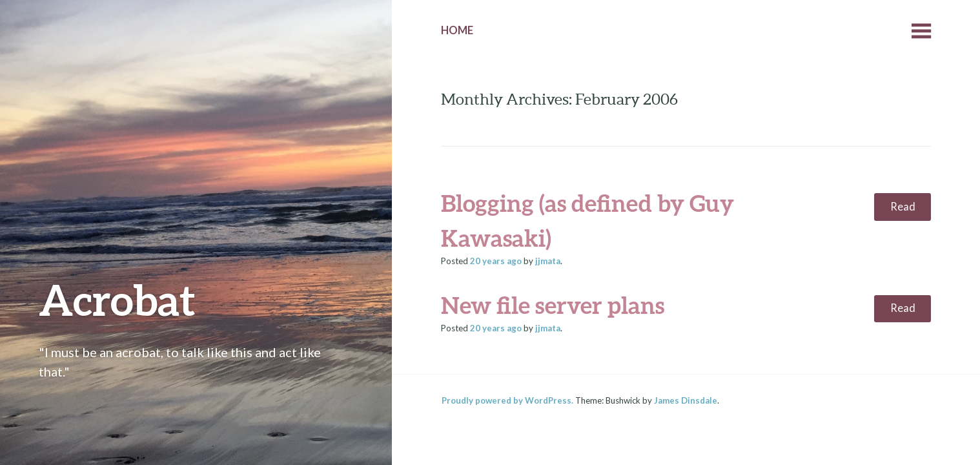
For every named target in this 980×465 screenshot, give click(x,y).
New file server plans (553, 305)
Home (457, 30)
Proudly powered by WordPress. (507, 400)
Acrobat (117, 299)
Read (903, 207)
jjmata (548, 261)
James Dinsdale (686, 400)
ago (496, 261)
